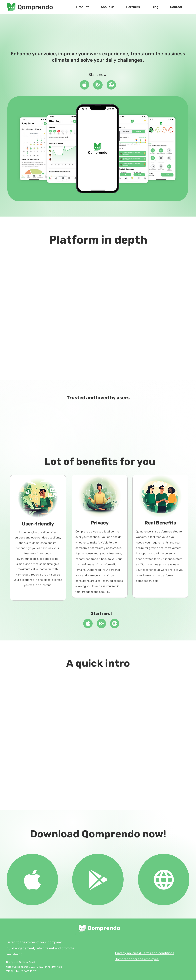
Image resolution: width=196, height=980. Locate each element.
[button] (82, 7)
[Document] (84, 85)
